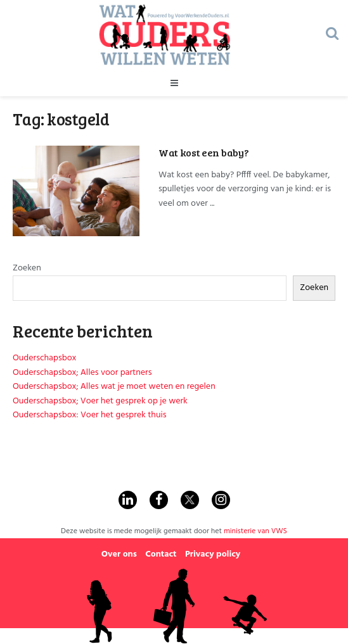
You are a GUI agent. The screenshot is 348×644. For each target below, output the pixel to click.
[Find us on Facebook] (159, 500)
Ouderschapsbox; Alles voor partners (82, 373)
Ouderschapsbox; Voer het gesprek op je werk (100, 401)
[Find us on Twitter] (190, 500)
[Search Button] (332, 35)
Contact (161, 554)
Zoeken (27, 268)
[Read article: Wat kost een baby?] (76, 191)
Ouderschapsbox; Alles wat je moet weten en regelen (114, 387)
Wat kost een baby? (203, 152)
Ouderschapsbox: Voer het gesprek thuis (89, 415)
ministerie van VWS (255, 531)
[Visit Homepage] (165, 35)
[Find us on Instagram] (221, 500)
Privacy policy (213, 554)
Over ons (119, 554)
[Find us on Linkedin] (128, 500)
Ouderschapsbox (44, 358)
